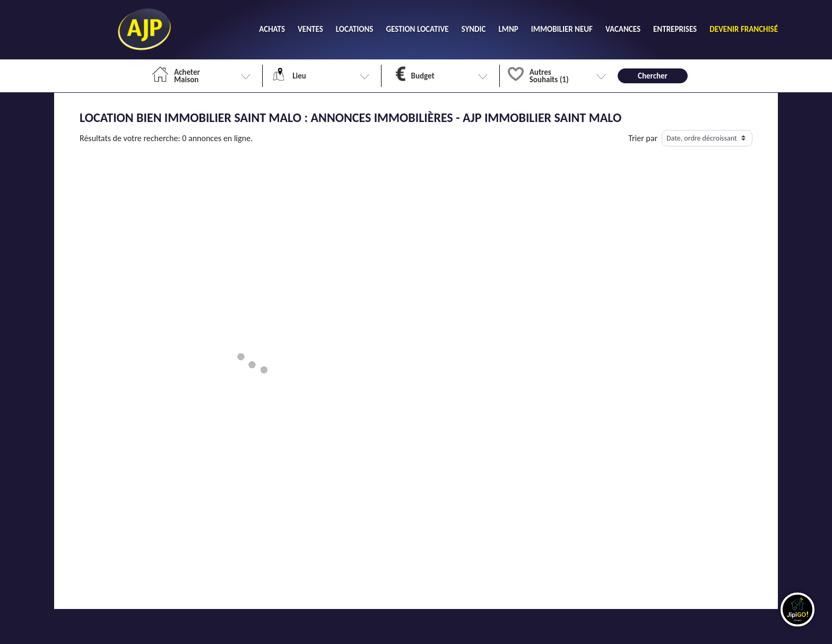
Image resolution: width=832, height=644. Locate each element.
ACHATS (272, 29)
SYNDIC (474, 29)
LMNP (508, 29)
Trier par (643, 138)
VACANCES (623, 29)
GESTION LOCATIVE (417, 29)
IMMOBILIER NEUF (562, 29)
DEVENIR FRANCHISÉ (744, 29)
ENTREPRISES (675, 29)
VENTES (310, 29)
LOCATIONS (355, 29)
